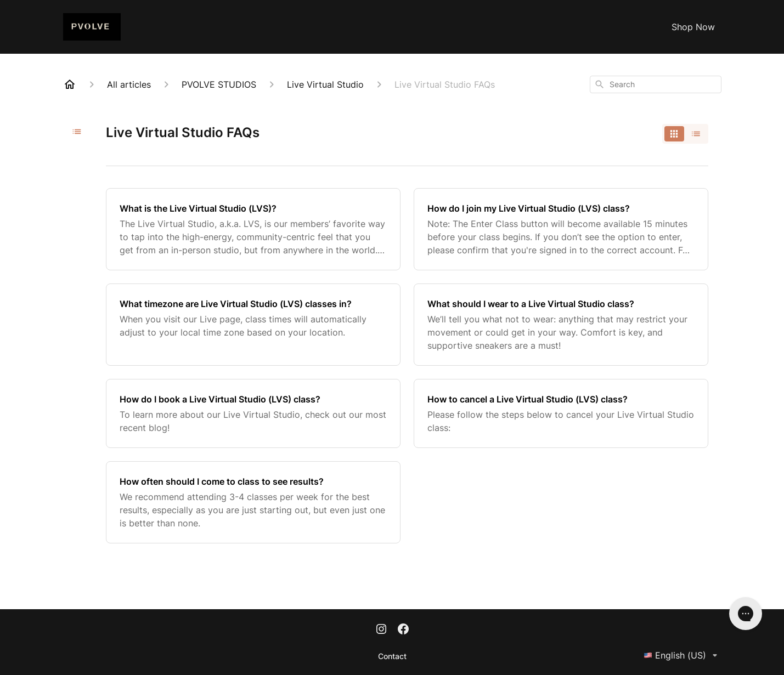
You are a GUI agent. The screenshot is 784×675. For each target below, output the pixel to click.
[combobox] (656, 84)
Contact (392, 656)
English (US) (683, 655)
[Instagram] (381, 630)
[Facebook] (403, 630)
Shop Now (693, 27)
